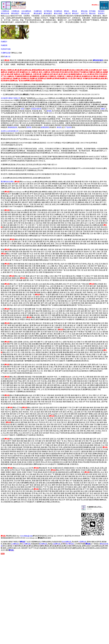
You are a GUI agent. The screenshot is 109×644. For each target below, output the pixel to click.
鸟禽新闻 (4, 45)
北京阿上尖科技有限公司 (10, 131)
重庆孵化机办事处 (7, 182)
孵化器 (75, 11)
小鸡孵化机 (27, 544)
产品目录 (68, 127)
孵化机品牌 (25, 13)
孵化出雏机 (58, 13)
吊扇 (22, 109)
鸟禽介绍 (67, 13)
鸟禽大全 (7, 57)
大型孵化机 (15, 11)
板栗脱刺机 (45, 127)
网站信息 (92, 13)
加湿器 (34, 109)
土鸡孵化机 (15, 544)
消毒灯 (103, 109)
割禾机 (29, 127)
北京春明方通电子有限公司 (10, 98)
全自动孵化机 (26, 11)
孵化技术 (75, 13)
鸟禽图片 (4, 42)
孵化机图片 (15, 13)
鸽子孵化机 (48, 11)
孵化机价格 (5, 13)
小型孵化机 (5, 11)
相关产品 (84, 13)
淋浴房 (59, 127)
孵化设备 (84, 11)
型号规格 (92, 11)
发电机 (49, 111)
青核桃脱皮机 (13, 127)
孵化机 (67, 11)
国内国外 (101, 11)
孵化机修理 (38, 13)
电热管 (39, 109)
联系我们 (101, 13)
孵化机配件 (48, 13)
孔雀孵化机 (38, 11)
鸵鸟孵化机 (58, 11)
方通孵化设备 (6, 53)
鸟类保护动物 (6, 49)
